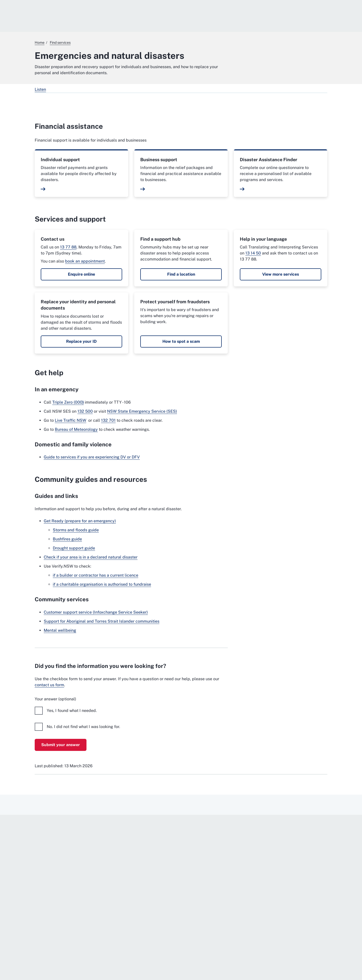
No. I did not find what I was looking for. (83, 727)
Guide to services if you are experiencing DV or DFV (92, 457)
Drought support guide (74, 548)
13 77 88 (68, 247)
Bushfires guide (67, 539)
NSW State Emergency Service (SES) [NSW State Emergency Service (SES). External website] (142, 411)
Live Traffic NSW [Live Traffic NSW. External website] (71, 420)
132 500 (85, 411)
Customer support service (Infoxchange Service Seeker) (96, 612)
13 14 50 (253, 253)
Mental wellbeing (60, 630)
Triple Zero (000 (68, 402)
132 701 (108, 420)
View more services (281, 274)
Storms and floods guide (76, 530)
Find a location (181, 274)
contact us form (49, 685)
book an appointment (85, 261)
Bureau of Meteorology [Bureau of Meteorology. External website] (76, 429)
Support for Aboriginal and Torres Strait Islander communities (102, 621)
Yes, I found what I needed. (72, 711)
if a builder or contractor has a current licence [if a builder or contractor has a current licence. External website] (96, 575)
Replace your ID (81, 341)
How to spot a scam (181, 341)
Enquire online (81, 274)
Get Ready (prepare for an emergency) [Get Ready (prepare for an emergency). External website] (80, 521)
